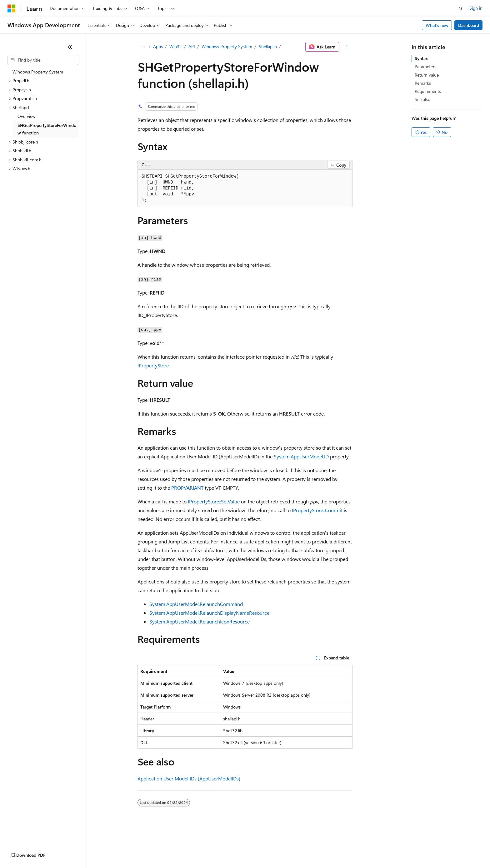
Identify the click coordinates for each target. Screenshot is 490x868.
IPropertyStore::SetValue (214, 501)
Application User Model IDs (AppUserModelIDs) (189, 778)
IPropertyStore (153, 365)
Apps (158, 46)
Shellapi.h (268, 46)
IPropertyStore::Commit (317, 510)
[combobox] (43, 60)
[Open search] (461, 8)
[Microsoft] (12, 8)
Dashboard (469, 25)
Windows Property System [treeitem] (38, 72)
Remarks (423, 83)
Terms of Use (228, 849)
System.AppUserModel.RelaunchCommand (196, 604)
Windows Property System (227, 46)
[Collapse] (70, 47)
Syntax (421, 58)
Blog (85, 849)
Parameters (425, 66)
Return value (427, 75)
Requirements (428, 91)
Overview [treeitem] (26, 116)
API (192, 46)
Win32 (176, 46)
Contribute (112, 849)
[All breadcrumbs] (143, 47)
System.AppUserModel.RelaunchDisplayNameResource (209, 613)
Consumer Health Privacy (180, 849)
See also (422, 99)
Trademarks (259, 849)
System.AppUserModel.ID (301, 456)
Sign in (476, 8)
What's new (437, 25)
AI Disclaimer (20, 849)
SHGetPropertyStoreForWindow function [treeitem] (47, 129)
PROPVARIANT (187, 488)
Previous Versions (57, 849)
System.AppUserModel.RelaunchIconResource (200, 621)
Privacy (137, 849)
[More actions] (347, 47)
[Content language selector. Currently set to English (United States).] (36, 834)
